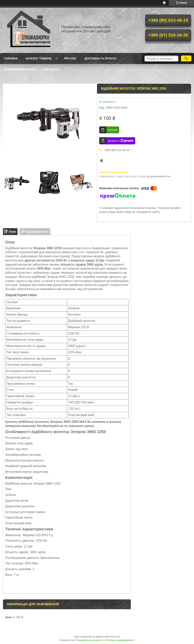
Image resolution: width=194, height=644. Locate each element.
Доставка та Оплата (100, 58)
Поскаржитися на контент (89, 640)
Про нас (70, 58)
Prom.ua (116, 637)
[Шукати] (186, 58)
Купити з (121, 141)
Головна (11, 58)
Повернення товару (20, 70)
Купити (113, 130)
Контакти (51, 70)
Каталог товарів (38, 58)
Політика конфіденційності (120, 640)
